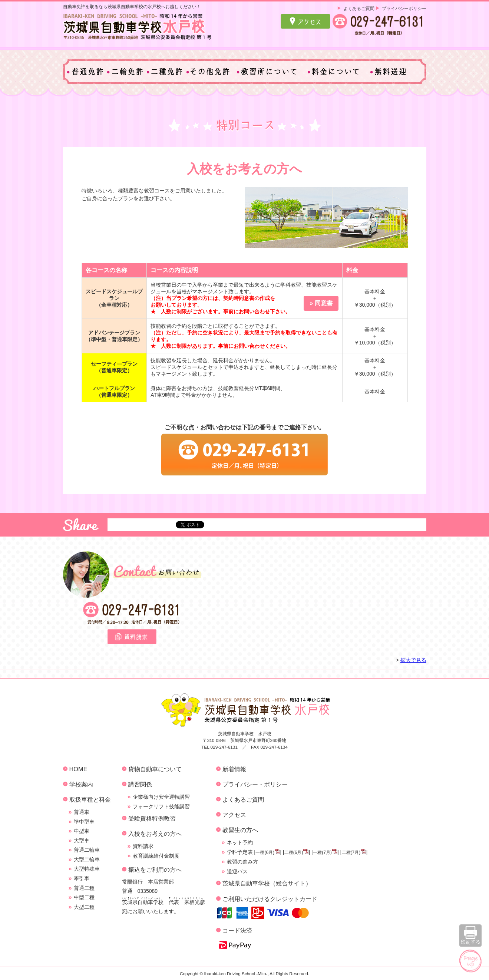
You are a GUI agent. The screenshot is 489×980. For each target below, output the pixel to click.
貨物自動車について (155, 769)
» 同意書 (321, 303)
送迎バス (237, 871)
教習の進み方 (242, 862)
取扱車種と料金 (90, 799)
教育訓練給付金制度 (156, 856)
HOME (78, 769)
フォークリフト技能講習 (161, 806)
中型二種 (84, 897)
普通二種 (84, 888)
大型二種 (84, 907)
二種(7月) (351, 852)
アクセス (234, 815)
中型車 (82, 831)
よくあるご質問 (359, 8)
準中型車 (84, 822)
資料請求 (143, 846)
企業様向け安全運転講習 (161, 797)
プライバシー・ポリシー (255, 784)
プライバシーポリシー (404, 8)
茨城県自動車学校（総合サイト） (267, 883)
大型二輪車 (87, 859)
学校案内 (81, 784)
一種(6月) (265, 852)
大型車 (82, 841)
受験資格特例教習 (152, 818)
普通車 (82, 812)
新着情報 (234, 769)
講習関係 (140, 784)
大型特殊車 (87, 869)
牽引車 (82, 878)
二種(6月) (294, 852)
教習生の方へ (240, 830)
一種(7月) (322, 852)
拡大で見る (413, 660)
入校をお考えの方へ (155, 834)
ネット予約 (240, 842)
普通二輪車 (87, 850)
